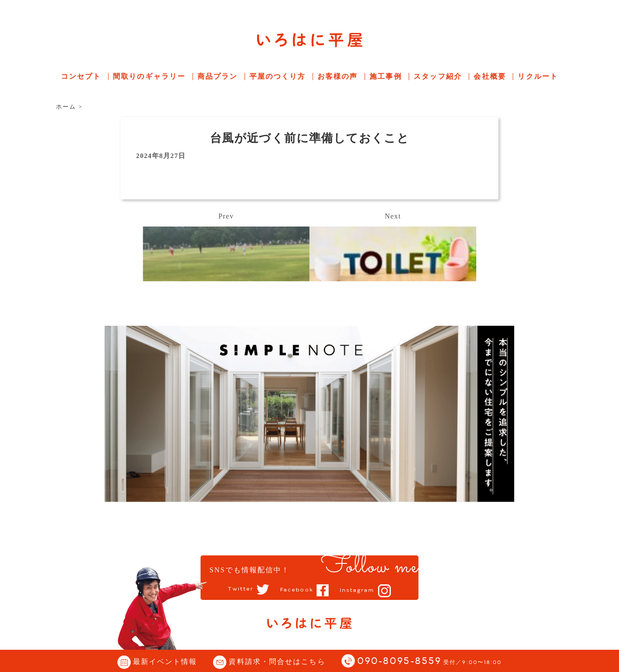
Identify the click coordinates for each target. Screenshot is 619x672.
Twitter (241, 590)
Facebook (297, 590)
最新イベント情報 (165, 662)
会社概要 (490, 76)
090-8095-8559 (430, 662)
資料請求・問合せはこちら (277, 662)
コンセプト (81, 76)
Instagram (357, 591)
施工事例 (386, 76)
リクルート (538, 76)
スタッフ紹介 (438, 76)
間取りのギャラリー (149, 76)
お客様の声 (338, 76)
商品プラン (218, 76)
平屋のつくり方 (278, 76)
